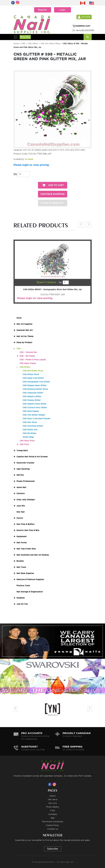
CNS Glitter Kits (30, 430)
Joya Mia (21, 506)
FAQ (53, 810)
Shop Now (25, 37)
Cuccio (20, 518)
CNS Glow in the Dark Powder (37, 418)
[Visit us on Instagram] (55, 784)
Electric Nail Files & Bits (28, 530)
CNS (23, 44)
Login (62, 10)
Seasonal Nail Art (25, 330)
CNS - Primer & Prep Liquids (33, 360)
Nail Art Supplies (24, 324)
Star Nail (21, 512)
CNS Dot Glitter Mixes (51, 44)
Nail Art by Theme (25, 336)
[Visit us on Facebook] (50, 784)
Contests (53, 814)
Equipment (22, 536)
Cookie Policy (53, 825)
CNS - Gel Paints (27, 356)
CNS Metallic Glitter (32, 396)
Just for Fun (22, 604)
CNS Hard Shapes (31, 411)
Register (43, 10)
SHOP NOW (52, 644)
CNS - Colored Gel (28, 352)
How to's (52, 803)
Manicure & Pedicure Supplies (30, 579)
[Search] (88, 37)
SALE (19, 318)
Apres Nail (21, 487)
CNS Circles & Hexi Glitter (35, 407)
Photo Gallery (53, 807)
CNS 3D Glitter (30, 433)
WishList (50, 282)
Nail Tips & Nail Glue (26, 549)
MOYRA (20, 475)
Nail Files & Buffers (26, 524)
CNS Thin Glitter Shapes (34, 415)
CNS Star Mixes (30, 422)
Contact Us (53, 829)
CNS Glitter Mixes (31, 374)
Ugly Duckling (23, 469)
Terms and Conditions (52, 821)
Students (21, 598)
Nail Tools (21, 567)
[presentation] (81, 225)
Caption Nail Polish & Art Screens (32, 457)
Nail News (53, 799)
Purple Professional (26, 481)
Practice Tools (23, 585)
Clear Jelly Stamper (26, 500)
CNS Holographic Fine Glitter (36, 382)
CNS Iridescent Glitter (33, 393)
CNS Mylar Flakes (28, 363)
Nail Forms (22, 543)
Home (16, 44)
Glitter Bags (28, 437)
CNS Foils (24, 444)
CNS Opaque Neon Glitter (35, 385)
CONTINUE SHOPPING (52, 194)
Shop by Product (24, 342)
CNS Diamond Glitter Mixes (35, 389)
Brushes (20, 561)
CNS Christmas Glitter (33, 426)
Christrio (21, 493)
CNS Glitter (33, 44)
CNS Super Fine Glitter (33, 378)
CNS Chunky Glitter (32, 400)
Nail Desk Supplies (25, 573)
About (53, 796)
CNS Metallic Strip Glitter (35, 404)
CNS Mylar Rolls (27, 441)
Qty (15, 174)
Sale (53, 818)
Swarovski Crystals (25, 463)
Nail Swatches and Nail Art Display (33, 555)
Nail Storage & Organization (30, 592)
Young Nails (22, 450)
